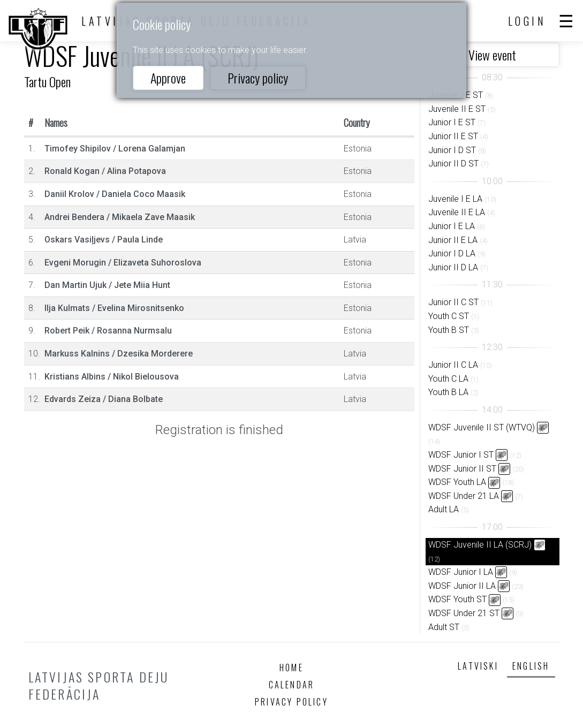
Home (291, 668)
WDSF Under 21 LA (464, 496)
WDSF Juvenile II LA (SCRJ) (480, 545)
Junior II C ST (453, 302)
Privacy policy (258, 78)
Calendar (292, 685)
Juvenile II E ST (457, 109)
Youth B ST (449, 330)
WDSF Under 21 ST (464, 613)
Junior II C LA (453, 365)
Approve (168, 78)
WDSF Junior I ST (461, 455)
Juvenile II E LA (457, 212)
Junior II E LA (453, 240)
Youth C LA (448, 379)
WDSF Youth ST (457, 599)
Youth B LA (448, 392)
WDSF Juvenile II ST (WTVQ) (482, 427)
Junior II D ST (453, 164)
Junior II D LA (453, 267)
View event (492, 55)
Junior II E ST (453, 136)
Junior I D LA (452, 253)
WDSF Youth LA (457, 482)
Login (527, 21)
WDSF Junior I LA (461, 572)
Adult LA (444, 509)
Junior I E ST (452, 122)
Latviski (478, 666)
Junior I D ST (452, 150)
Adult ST (444, 627)
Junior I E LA (452, 226)
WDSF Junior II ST (462, 469)
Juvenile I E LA (455, 199)
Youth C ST (449, 316)
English (531, 666)
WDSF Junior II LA (462, 586)
